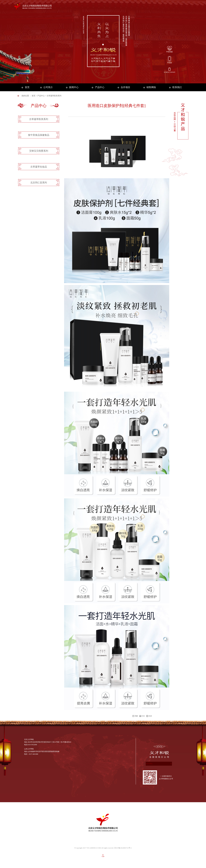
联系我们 (177, 87)
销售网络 (151, 87)
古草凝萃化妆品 (39, 167)
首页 (27, 87)
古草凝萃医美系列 (39, 119)
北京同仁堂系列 (39, 183)
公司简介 (48, 87)
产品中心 (100, 87)
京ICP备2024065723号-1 (123, 848)
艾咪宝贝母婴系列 (39, 151)
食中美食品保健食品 (39, 135)
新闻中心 (74, 87)
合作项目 (125, 87)
